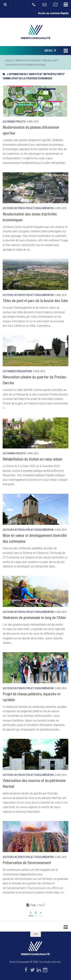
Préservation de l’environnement (27, 863)
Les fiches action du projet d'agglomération (28, 208)
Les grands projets (14, 122)
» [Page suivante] (41, 913)
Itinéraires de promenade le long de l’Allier (34, 618)
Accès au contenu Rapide (53, 13)
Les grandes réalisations (17, 371)
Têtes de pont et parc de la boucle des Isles (35, 301)
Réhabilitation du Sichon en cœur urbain (32, 459)
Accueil (9, 60)
